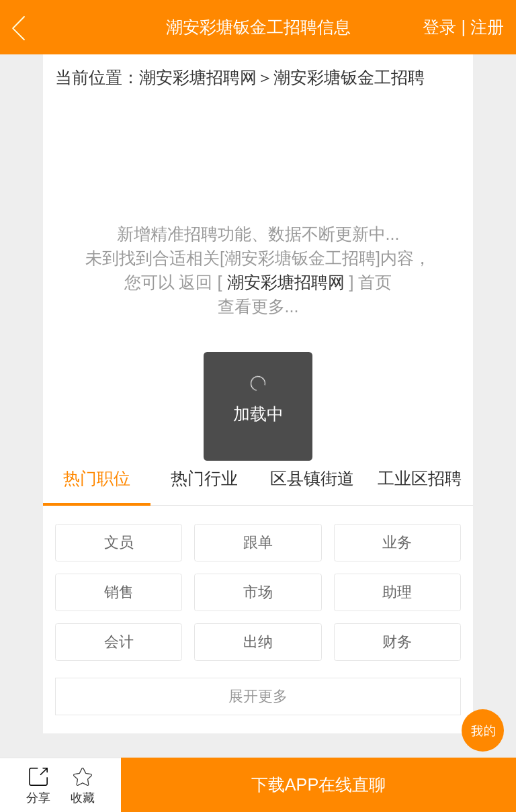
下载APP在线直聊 (318, 784)
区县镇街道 (312, 478)
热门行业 (204, 478)
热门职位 (97, 478)
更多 (258, 696)
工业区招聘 (420, 478)
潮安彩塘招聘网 (198, 77)
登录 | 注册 (463, 27)
